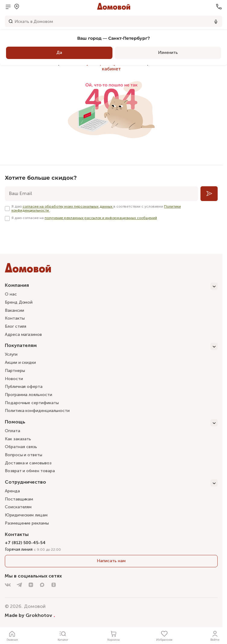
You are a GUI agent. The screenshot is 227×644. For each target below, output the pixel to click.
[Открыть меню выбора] (17, 7)
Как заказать (18, 439)
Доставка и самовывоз (28, 463)
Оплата (13, 431)
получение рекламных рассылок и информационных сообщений (101, 218)
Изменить (168, 53)
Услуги (11, 354)
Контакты (15, 318)
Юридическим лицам (26, 515)
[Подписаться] (209, 194)
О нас (11, 294)
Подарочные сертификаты (32, 403)
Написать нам (111, 561)
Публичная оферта (24, 387)
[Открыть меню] (8, 7)
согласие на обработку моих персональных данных (68, 206)
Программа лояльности (28, 395)
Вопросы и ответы (24, 455)
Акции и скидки (20, 362)
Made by (30, 615)
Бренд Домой (19, 302)
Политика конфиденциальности (37, 411)
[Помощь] (111, 423)
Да (59, 53)
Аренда (12, 491)
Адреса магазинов (23, 334)
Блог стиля (16, 326)
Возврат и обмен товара (30, 471)
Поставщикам (19, 499)
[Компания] (111, 286)
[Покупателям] (111, 346)
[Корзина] (114, 636)
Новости (14, 379)
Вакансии (14, 310)
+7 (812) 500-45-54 (25, 543)
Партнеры (15, 371)
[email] (101, 194)
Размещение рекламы (27, 523)
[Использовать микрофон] (216, 21)
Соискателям (18, 507)
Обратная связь (21, 447)
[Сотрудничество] (111, 483)
